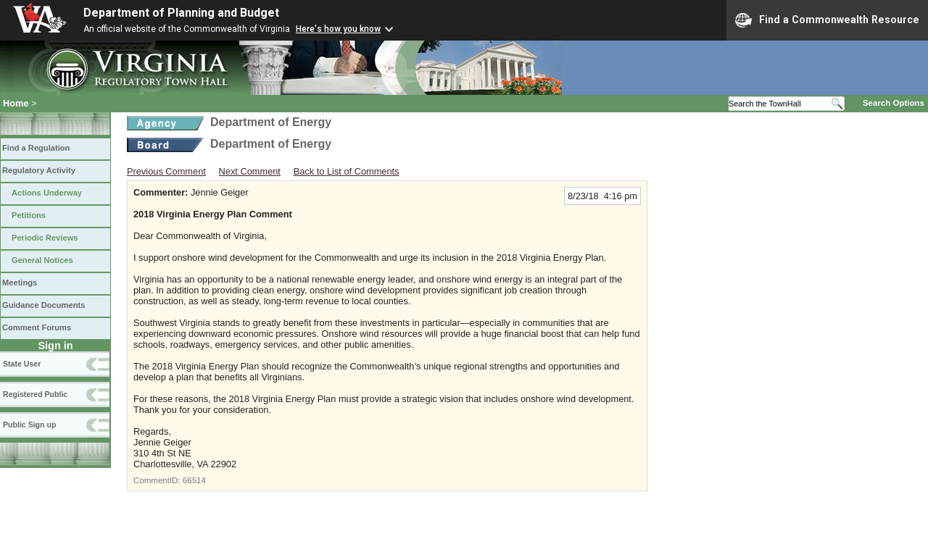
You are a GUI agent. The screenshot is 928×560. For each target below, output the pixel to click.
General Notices (42, 260)
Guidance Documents (43, 305)
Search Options (894, 103)
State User (22, 364)
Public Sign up (29, 425)
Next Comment (250, 171)
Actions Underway (47, 193)
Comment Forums (37, 327)
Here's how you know (338, 29)
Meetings (20, 283)
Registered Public (35, 394)
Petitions (29, 215)
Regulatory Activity (39, 170)
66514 (194, 480)
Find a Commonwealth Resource (827, 20)
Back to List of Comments (347, 171)
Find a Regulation (36, 148)
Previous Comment (166, 171)
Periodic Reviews (45, 238)
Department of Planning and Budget (181, 13)
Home (16, 103)
